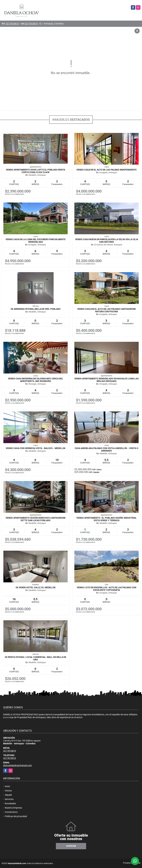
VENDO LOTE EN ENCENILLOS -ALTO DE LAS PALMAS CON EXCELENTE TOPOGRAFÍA (106, 589)
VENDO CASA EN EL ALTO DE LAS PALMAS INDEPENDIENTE (106, 170)
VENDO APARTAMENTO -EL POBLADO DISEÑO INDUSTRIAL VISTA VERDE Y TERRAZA (106, 519)
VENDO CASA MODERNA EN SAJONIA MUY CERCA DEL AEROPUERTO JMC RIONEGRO (35, 380)
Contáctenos (11, 812)
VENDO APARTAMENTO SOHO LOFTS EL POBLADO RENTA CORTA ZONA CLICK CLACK (35, 171)
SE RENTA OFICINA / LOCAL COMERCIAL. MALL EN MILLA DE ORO (35, 658)
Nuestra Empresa (13, 808)
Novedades (10, 803)
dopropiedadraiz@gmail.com (18, 765)
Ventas (8, 791)
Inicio (7, 786)
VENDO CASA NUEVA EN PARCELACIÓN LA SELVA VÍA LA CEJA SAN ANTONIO (107, 241)
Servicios (9, 799)
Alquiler (8, 795)
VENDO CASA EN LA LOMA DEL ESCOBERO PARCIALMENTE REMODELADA (36, 241)
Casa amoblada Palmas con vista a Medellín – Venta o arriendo (106, 449)
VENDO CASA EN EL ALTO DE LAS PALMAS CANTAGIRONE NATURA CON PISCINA (106, 310)
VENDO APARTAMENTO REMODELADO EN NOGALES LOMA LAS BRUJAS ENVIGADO (106, 380)
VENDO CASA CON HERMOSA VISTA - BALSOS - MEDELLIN (35, 448)
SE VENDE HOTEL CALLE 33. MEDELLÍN (35, 587)
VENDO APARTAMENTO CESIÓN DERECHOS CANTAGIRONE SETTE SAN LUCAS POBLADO (36, 519)
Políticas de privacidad (16, 816)
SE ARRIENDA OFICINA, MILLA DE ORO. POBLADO (36, 309)
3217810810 (12, 24)
